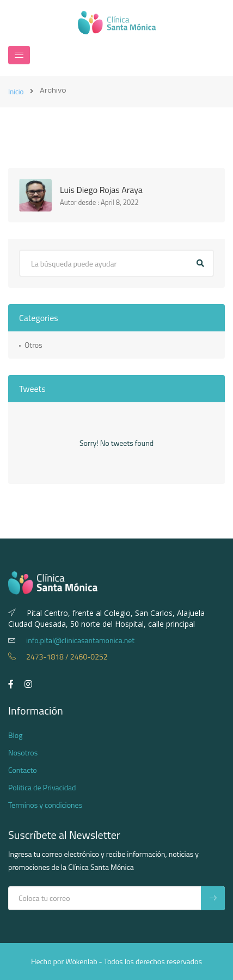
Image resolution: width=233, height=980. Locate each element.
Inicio (16, 92)
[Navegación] (19, 55)
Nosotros (23, 752)
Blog (15, 735)
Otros (33, 345)
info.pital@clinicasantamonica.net (71, 640)
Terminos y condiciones (45, 805)
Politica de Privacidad (42, 787)
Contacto (23, 770)
